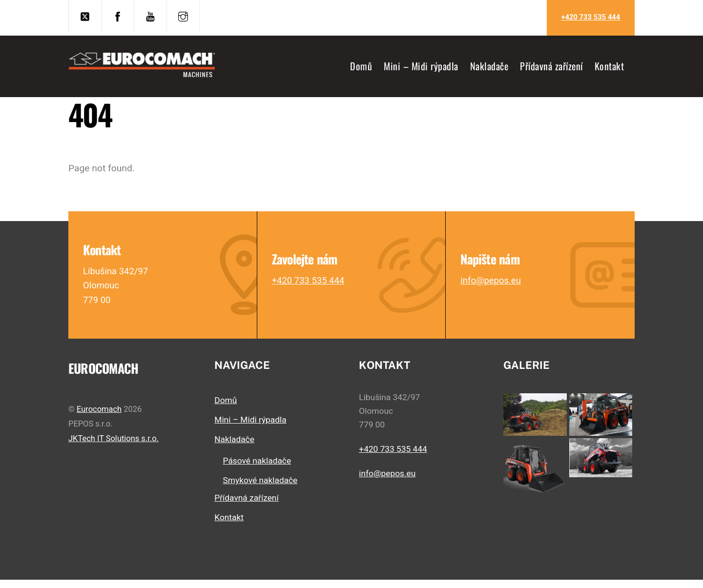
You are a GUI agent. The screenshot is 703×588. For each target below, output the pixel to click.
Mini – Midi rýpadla (421, 68)
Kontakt (610, 68)
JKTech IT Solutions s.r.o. (114, 446)
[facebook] (118, 15)
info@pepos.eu (492, 287)
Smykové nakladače (260, 488)
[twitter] (85, 15)
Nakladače (489, 68)
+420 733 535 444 (590, 17)
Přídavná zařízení (551, 68)
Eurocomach (99, 417)
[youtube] (150, 15)
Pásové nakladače (257, 469)
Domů (361, 68)
